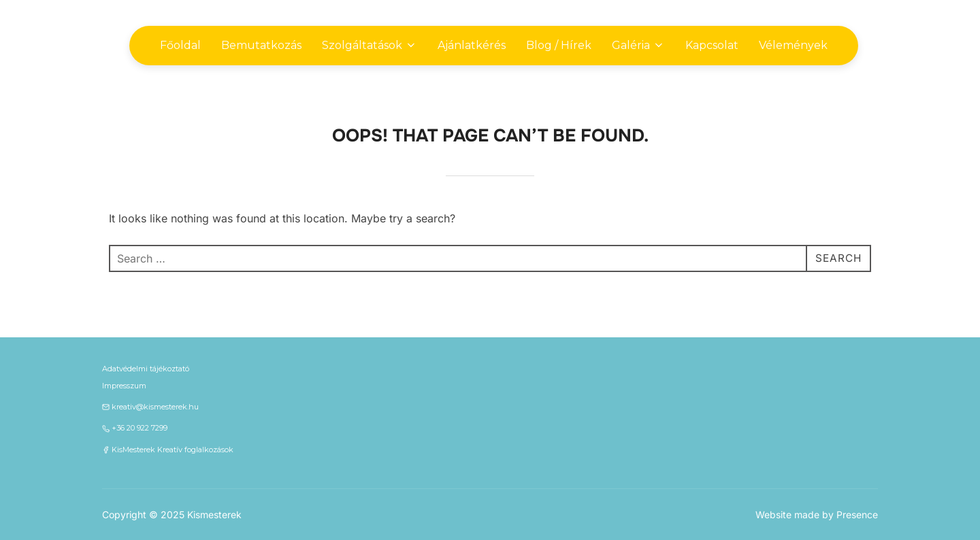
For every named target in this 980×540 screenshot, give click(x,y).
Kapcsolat (712, 45)
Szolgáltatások (370, 45)
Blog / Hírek (559, 45)
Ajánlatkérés (472, 45)
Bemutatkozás (261, 45)
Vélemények (793, 45)
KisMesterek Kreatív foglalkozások (173, 450)
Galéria (638, 45)
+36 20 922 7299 (140, 428)
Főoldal (180, 45)
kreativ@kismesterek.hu (155, 407)
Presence (857, 514)
